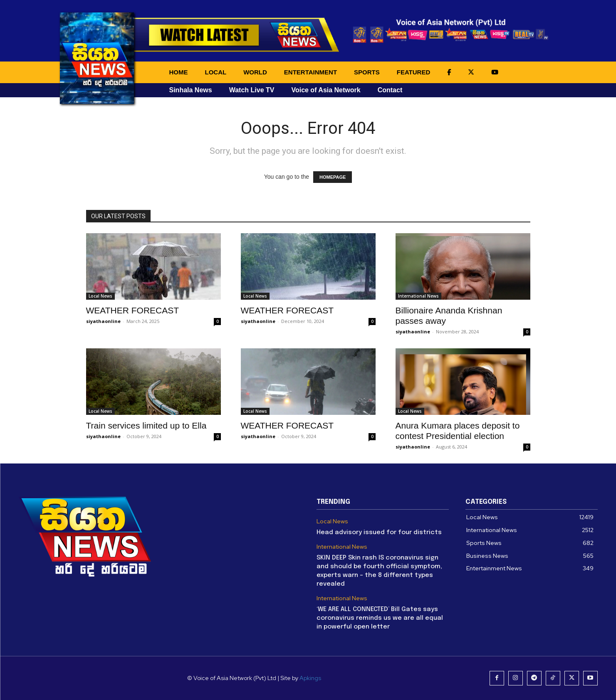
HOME (179, 72)
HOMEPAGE (333, 177)
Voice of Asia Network (326, 90)
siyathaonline (103, 321)
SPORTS (367, 72)
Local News (100, 296)
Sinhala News (191, 90)
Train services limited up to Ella (146, 425)
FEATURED (414, 72)
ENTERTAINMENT (310, 72)
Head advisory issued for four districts (379, 532)
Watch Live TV (252, 90)
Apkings (310, 678)
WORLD (255, 72)
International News (418, 296)
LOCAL (216, 72)
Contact (390, 90)
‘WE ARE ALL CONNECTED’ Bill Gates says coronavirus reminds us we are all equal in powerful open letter (380, 618)
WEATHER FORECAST (133, 310)
